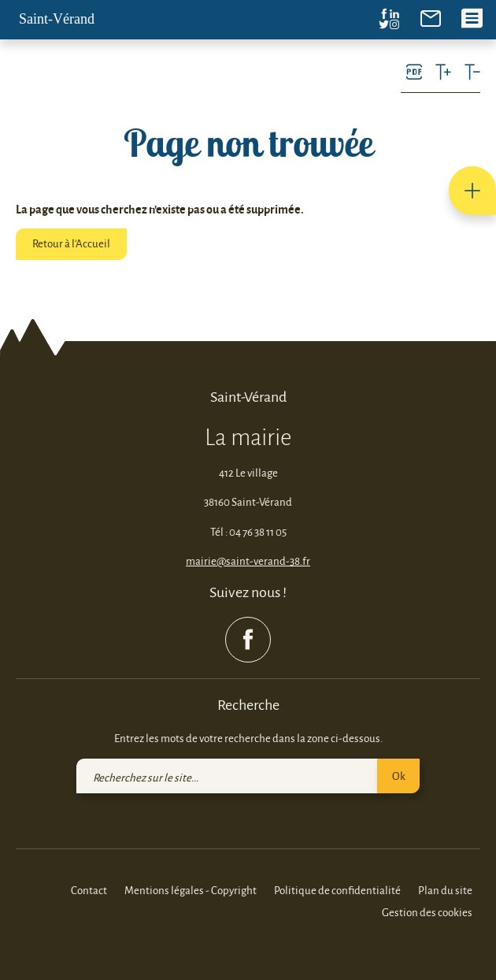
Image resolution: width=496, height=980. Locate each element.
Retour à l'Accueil (71, 243)
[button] (472, 191)
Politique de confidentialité (337, 890)
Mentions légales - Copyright (191, 890)
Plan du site (445, 890)
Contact (89, 890)
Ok (399, 776)
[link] (431, 17)
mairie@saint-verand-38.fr (248, 561)
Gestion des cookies (427, 912)
